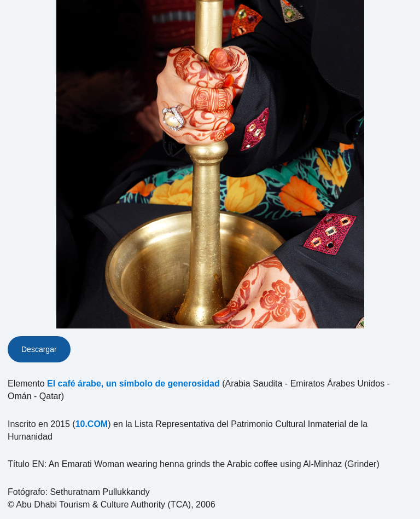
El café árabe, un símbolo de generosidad (133, 384)
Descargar (39, 349)
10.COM (92, 424)
